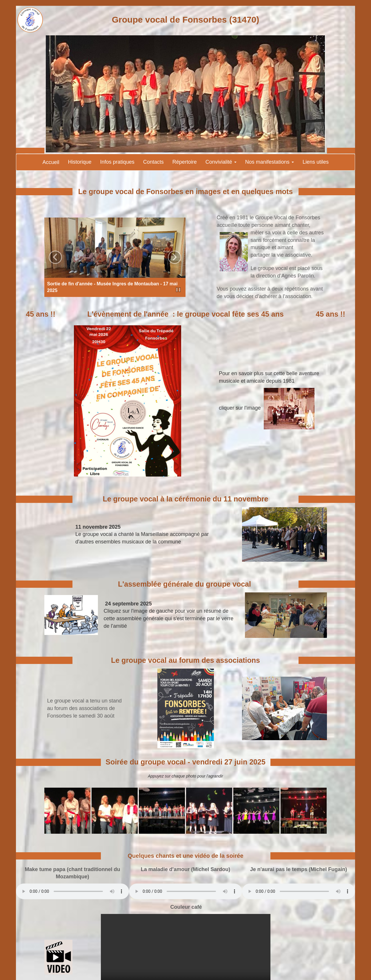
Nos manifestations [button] (270, 162)
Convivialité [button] (221, 162)
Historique (80, 162)
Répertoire (185, 162)
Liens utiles (316, 162)
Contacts (153, 162)
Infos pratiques (117, 162)
